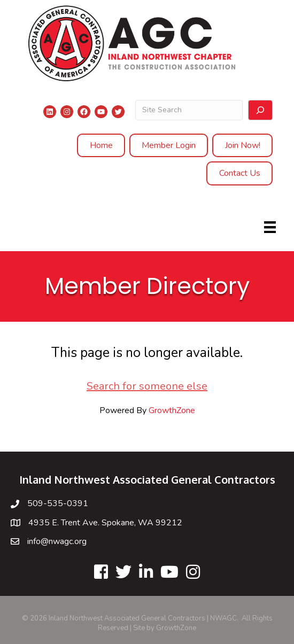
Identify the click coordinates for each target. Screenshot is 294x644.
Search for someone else (147, 386)
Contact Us (240, 173)
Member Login (169, 145)
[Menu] (270, 227)
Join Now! (243, 145)
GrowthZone (172, 410)
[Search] (260, 110)
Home (101, 145)
